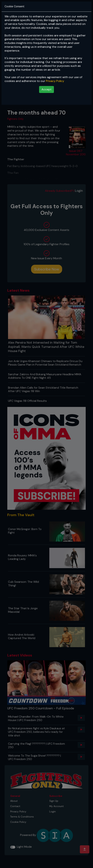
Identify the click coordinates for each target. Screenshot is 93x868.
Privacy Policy (55, 81)
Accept (46, 89)
